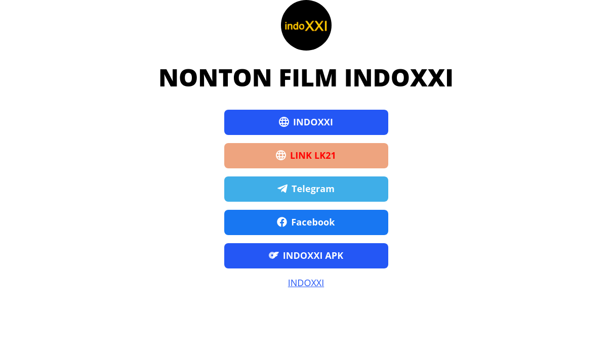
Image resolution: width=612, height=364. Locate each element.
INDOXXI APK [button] (306, 256)
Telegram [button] (306, 189)
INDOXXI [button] (306, 122)
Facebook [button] (306, 222)
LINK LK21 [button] (306, 156)
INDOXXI (306, 283)
